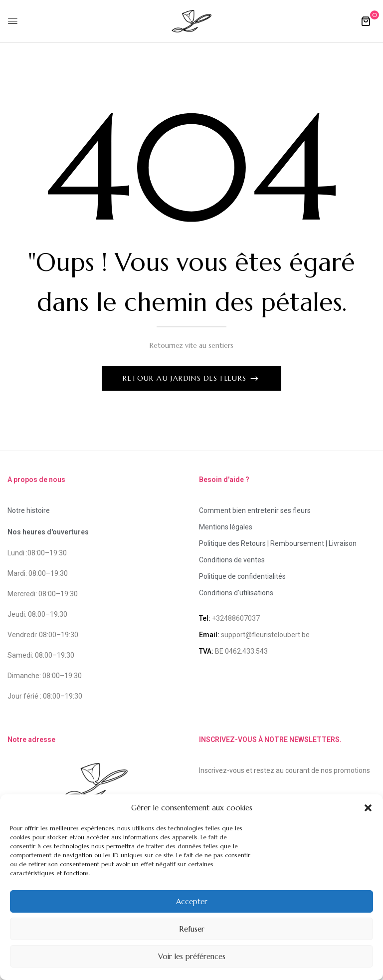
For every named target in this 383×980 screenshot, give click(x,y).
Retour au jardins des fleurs (186, 378)
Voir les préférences (192, 956)
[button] (368, 808)
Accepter (192, 901)
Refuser (192, 929)
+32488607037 (236, 618)
